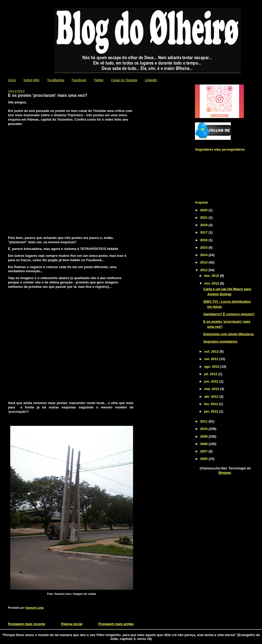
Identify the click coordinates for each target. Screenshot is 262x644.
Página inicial (72, 624)
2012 (204, 270)
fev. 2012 (212, 404)
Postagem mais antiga (116, 624)
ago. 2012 (212, 367)
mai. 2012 (212, 389)
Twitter (99, 80)
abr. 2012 (212, 397)
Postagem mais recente (26, 624)
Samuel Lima (35, 608)
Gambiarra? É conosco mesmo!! (229, 314)
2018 (204, 225)
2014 (204, 255)
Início (12, 80)
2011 (204, 421)
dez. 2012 (212, 276)
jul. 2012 (211, 374)
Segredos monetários (220, 341)
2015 (204, 247)
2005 (204, 459)
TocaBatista (56, 80)
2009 (204, 436)
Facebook (79, 80)
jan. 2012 (212, 411)
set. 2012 (212, 359)
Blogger (225, 473)
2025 (204, 210)
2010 (204, 429)
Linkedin (151, 80)
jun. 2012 (212, 381)
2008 (204, 444)
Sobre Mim (32, 80)
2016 (204, 240)
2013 (204, 262)
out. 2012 (212, 351)
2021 (204, 218)
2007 (204, 451)
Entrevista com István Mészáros (229, 334)
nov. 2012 (212, 283)
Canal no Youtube (124, 80)
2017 (204, 232)
